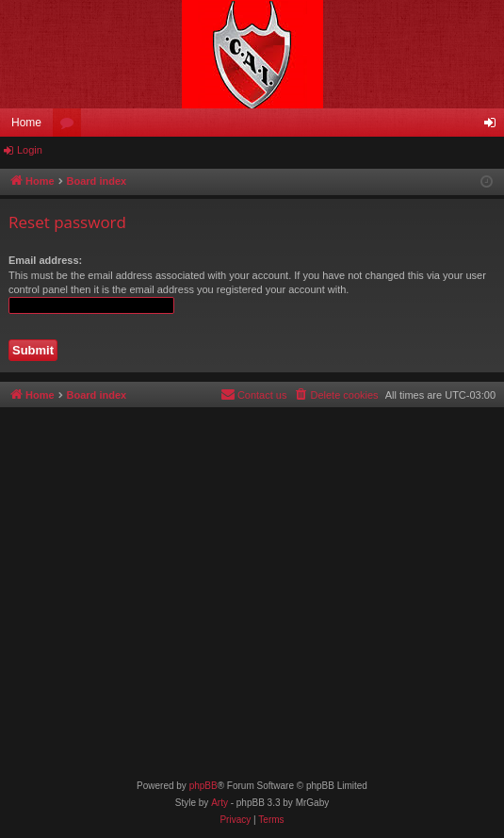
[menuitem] (335, 395)
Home (26, 123)
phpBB (203, 786)
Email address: (45, 260)
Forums (71, 126)
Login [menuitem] (494, 126)
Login (30, 150)
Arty (219, 803)
